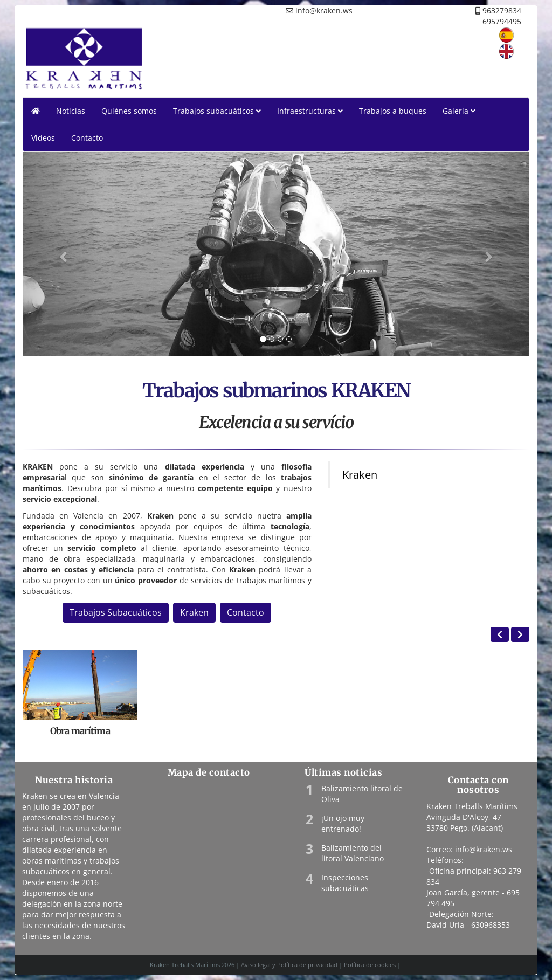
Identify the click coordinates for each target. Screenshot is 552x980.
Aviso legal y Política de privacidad (289, 965)
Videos (43, 138)
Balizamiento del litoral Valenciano (353, 853)
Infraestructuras (310, 111)
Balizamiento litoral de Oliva (362, 794)
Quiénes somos (129, 111)
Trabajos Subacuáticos (116, 612)
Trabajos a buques (393, 111)
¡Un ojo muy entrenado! (343, 823)
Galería (459, 111)
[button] (61, 254)
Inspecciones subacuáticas (345, 883)
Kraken (194, 612)
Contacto (87, 138)
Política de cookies (370, 965)
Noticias (71, 111)
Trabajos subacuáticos (217, 111)
